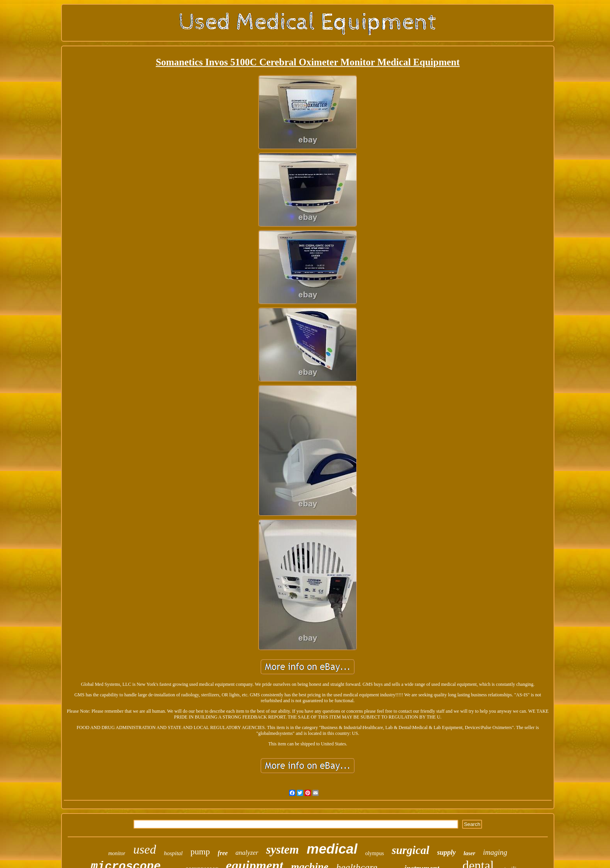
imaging (495, 852)
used (145, 849)
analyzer (247, 853)
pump (200, 851)
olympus (375, 853)
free (223, 853)
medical (332, 849)
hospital (173, 853)
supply (447, 852)
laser (470, 853)
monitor (117, 853)
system (282, 850)
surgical (411, 850)
